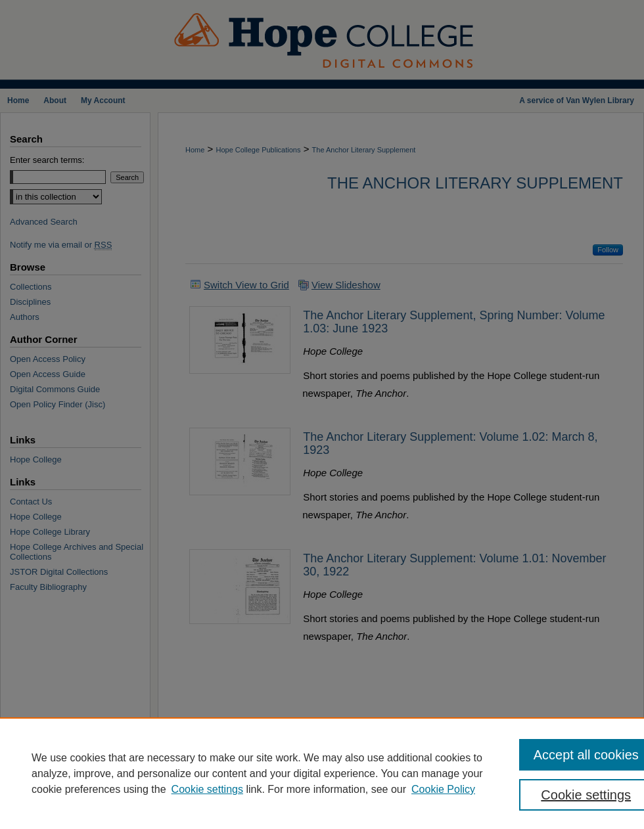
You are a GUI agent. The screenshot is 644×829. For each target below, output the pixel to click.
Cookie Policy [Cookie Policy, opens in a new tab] (443, 789)
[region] (322, 773)
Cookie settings (207, 789)
